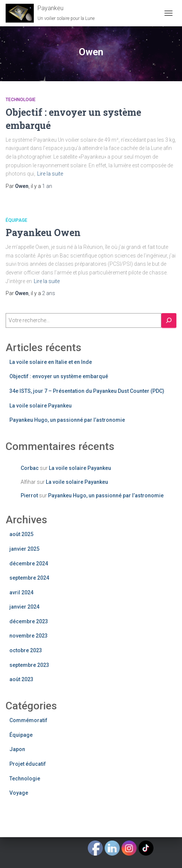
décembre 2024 (29, 564)
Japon (17, 749)
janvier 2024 (24, 607)
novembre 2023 (29, 636)
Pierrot (29, 495)
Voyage (19, 793)
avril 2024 (21, 592)
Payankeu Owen (43, 233)
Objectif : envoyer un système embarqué (59, 376)
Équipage (17, 220)
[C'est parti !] (169, 320)
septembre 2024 (29, 578)
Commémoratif (28, 720)
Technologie (21, 100)
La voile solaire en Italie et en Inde (51, 362)
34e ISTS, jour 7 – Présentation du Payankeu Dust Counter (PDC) (87, 391)
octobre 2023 (26, 650)
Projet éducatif (28, 764)
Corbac (30, 468)
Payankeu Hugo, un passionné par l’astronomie (67, 420)
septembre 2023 (29, 665)
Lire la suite (50, 174)
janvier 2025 (24, 549)
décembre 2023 (29, 621)
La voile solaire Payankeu (41, 406)
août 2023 (21, 679)
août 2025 (21, 534)
